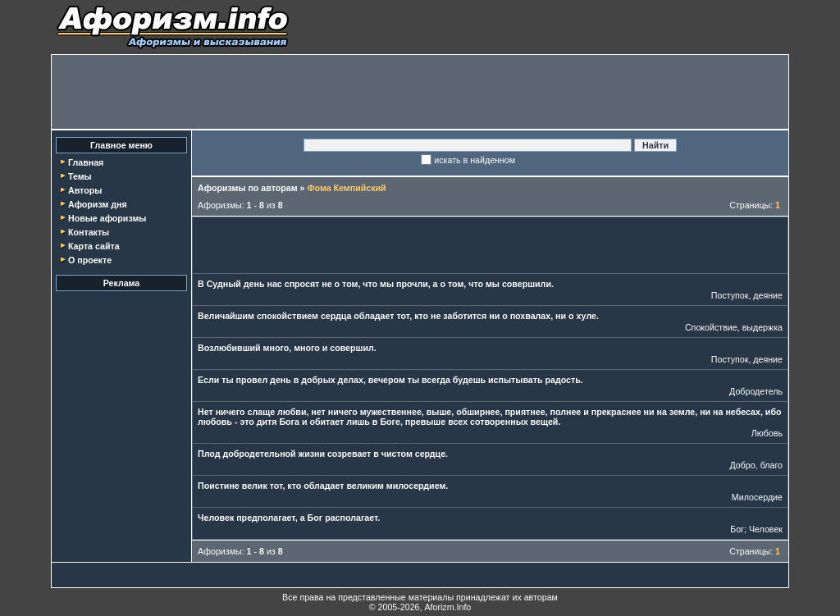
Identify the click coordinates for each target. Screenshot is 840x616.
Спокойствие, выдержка (734, 327)
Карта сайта (94, 246)
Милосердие (757, 497)
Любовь (767, 433)
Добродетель (756, 391)
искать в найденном (475, 160)
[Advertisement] (420, 92)
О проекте (90, 260)
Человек (766, 529)
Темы (80, 176)
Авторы (85, 190)
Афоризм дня (98, 204)
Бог (737, 529)
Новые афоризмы (107, 218)
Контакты (89, 232)
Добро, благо (757, 465)
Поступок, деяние (747, 295)
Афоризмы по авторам (248, 188)
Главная (86, 162)
